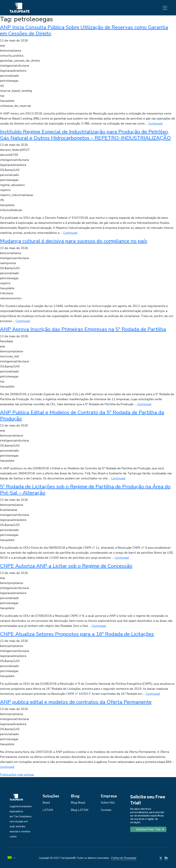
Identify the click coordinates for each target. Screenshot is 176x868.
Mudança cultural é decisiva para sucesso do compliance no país (74, 241)
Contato (106, 810)
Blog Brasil (78, 803)
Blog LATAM (79, 810)
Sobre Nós (108, 803)
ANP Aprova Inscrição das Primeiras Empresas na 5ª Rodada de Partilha (83, 329)
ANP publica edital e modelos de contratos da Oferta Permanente (76, 702)
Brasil (46, 803)
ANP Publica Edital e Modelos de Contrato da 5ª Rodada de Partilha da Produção (82, 416)
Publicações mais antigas (17, 775)
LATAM (48, 810)
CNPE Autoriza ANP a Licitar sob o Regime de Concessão (66, 566)
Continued (155, 124)
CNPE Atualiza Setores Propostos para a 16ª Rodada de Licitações (77, 634)
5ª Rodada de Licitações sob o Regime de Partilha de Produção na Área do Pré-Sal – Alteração (85, 490)
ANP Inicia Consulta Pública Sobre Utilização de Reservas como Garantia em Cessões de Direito (84, 30)
